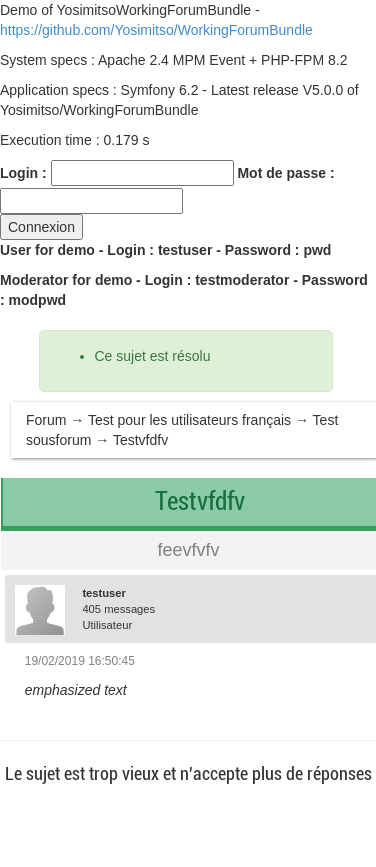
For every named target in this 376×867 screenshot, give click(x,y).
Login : (23, 173)
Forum (46, 420)
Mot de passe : (285, 173)
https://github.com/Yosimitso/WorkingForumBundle (156, 30)
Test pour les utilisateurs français (189, 420)
